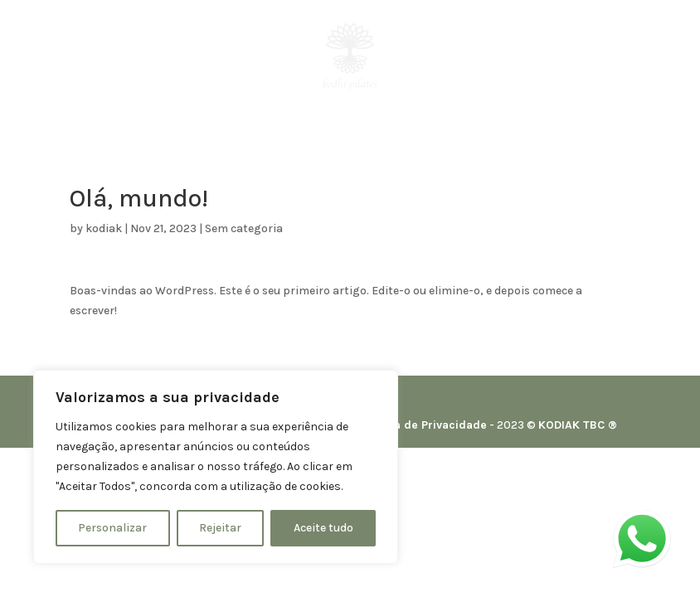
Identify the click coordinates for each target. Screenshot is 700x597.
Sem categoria (244, 228)
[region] (216, 467)
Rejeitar (220, 528)
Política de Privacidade (423, 425)
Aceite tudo (323, 528)
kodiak (104, 228)
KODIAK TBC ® (578, 425)
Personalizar (112, 528)
